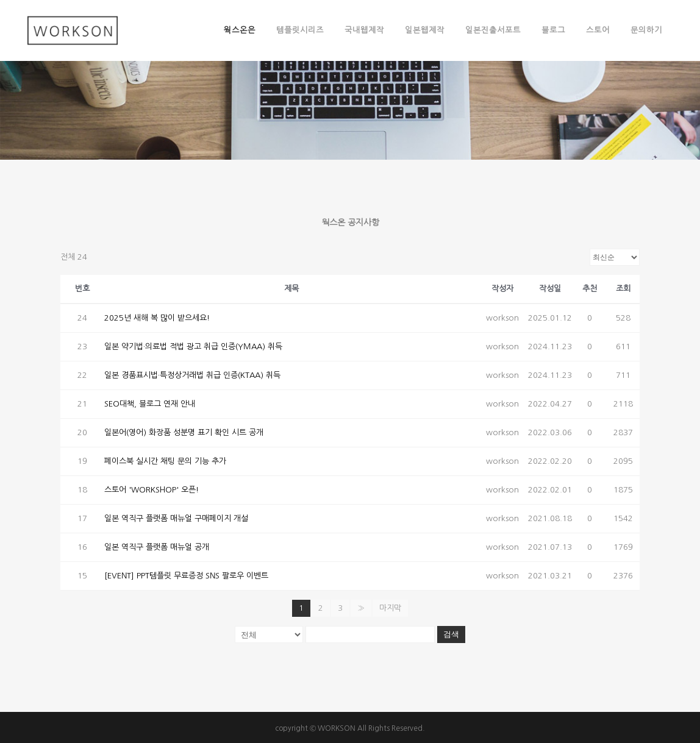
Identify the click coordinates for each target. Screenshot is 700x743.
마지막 (390, 608)
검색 (451, 634)
